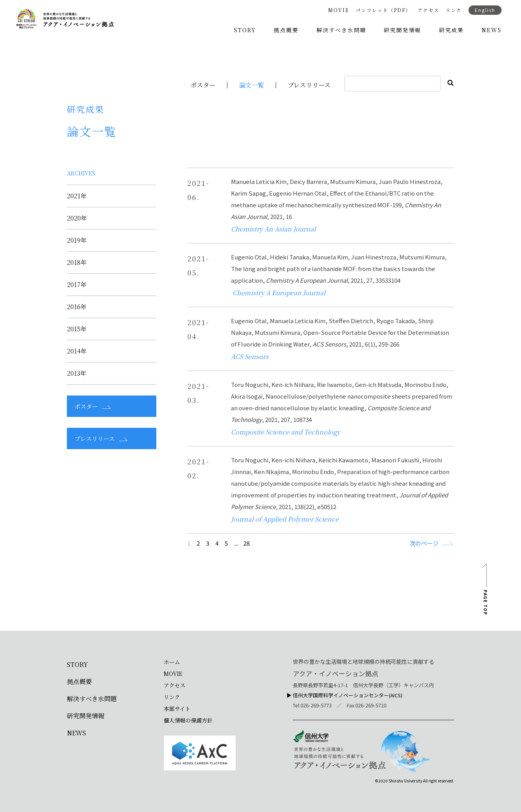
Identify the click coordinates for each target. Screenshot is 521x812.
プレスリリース (309, 85)
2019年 (77, 240)
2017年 (77, 285)
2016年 (77, 307)
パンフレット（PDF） (383, 10)
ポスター (203, 85)
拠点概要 (286, 30)
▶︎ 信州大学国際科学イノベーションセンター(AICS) (344, 695)
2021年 (77, 196)
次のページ (424, 543)
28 (247, 543)
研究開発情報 (402, 30)
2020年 (77, 218)
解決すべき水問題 (341, 30)
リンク (454, 10)
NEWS (492, 30)
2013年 (77, 373)
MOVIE (339, 10)
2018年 (77, 262)
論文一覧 (252, 85)
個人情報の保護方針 (188, 720)
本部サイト (177, 709)
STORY (245, 30)
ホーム (172, 662)
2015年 (77, 329)
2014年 (77, 351)
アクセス (428, 10)
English (485, 10)
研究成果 (451, 30)
